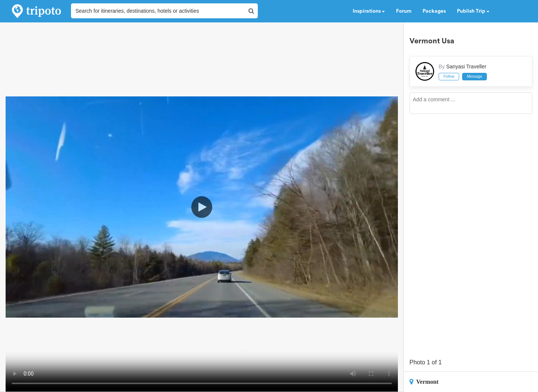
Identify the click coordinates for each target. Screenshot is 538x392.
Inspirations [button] (369, 11)
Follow (449, 76)
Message (475, 76)
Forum (404, 11)
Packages (434, 11)
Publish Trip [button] (473, 11)
